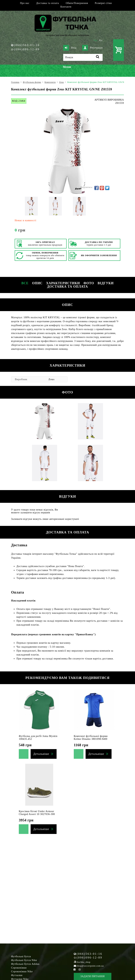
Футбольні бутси (21, 956)
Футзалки (17, 975)
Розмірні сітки (103, 3)
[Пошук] (83, 57)
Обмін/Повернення (77, 3)
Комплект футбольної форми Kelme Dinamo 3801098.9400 (91, 738)
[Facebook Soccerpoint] (75, 970)
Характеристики (63, 283)
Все (25, 283)
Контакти (66, 7)
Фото (89, 283)
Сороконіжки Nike (22, 971)
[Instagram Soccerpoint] (79, 970)
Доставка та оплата (48, 3)
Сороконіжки (19, 968)
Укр (95, 40)
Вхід (70, 48)
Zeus (52, 379)
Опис (37, 283)
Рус (101, 40)
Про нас (25, 3)
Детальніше (41, 754)
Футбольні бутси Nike (24, 960)
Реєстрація (92, 48)
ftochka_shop (84, 962)
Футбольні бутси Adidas (25, 964)
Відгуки (106, 283)
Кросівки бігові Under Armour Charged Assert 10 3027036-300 (37, 813)
